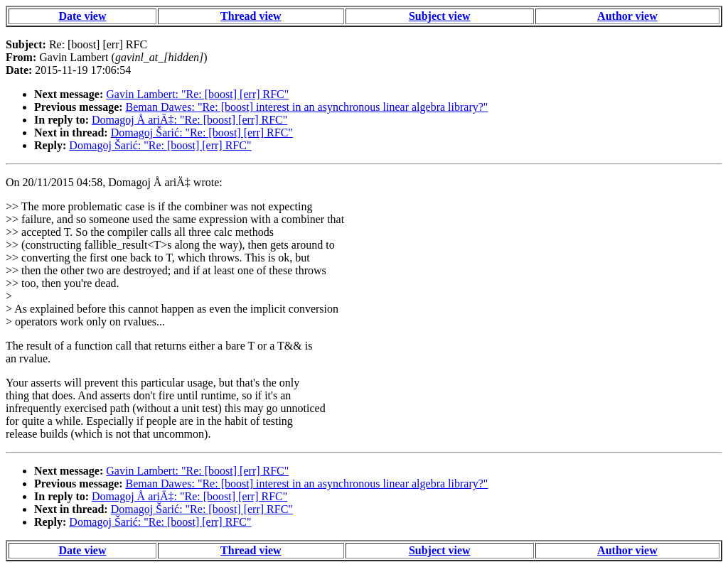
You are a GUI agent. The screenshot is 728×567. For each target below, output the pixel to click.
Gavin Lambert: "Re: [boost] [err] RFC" (197, 94)
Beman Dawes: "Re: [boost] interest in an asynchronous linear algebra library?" (307, 107)
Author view (627, 16)
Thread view (251, 16)
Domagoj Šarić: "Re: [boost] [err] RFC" (202, 133)
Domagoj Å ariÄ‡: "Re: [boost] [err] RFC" (189, 120)
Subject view (440, 16)
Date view (82, 16)
